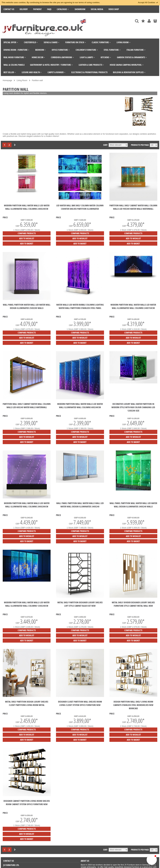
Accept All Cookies (148, 3)
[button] (152, 860)
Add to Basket (27, 243)
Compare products (27, 233)
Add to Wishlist (27, 238)
